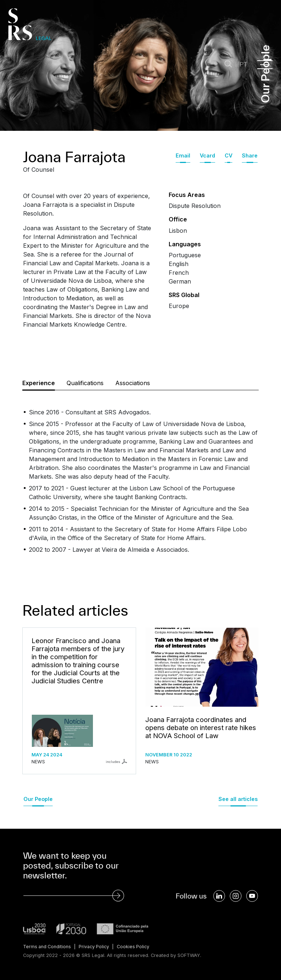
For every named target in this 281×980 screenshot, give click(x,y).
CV (228, 155)
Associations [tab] (133, 383)
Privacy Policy (96, 947)
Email (183, 155)
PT (242, 64)
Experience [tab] (39, 383)
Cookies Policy (136, 947)
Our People (38, 799)
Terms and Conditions (48, 947)
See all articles (238, 799)
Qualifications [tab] (85, 383)
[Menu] (265, 65)
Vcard (207, 155)
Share (250, 155)
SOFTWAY (189, 955)
